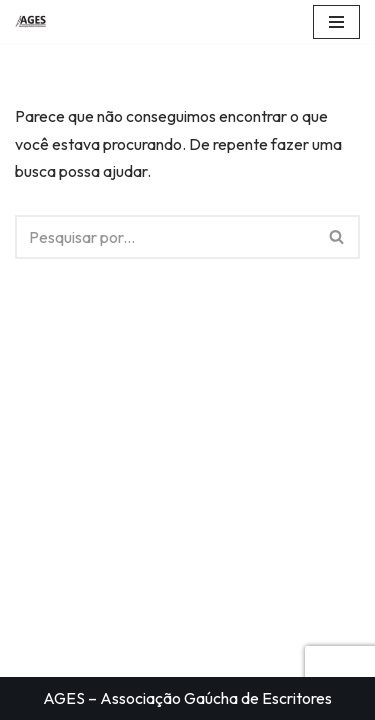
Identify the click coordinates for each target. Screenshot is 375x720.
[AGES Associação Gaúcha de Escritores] (36, 21)
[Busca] (165, 237)
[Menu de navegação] (336, 22)
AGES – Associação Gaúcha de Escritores (187, 698)
